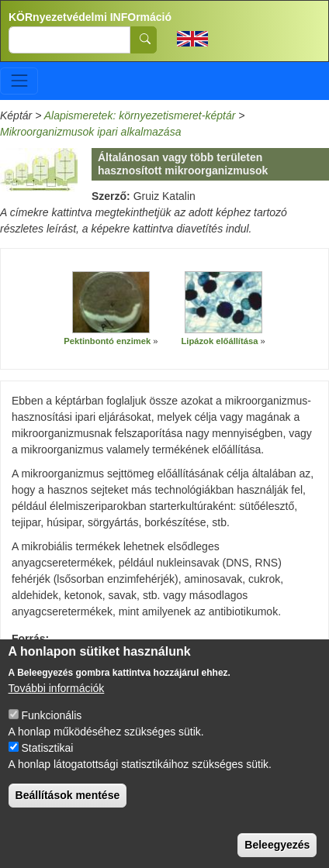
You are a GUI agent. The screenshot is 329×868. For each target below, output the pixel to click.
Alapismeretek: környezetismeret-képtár (140, 115)
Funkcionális (51, 732)
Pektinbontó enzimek (108, 341)
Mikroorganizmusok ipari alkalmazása (90, 132)
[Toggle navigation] (19, 81)
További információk (57, 704)
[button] (111, 302)
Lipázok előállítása (220, 341)
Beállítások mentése (68, 811)
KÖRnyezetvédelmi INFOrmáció (90, 17)
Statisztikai (47, 764)
